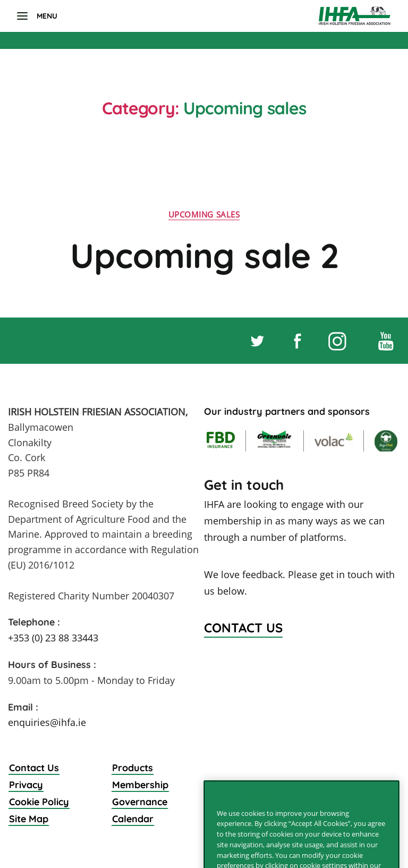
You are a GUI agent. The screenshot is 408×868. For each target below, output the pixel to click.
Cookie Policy (39, 802)
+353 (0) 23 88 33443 (53, 638)
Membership (140, 785)
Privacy (26, 785)
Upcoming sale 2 (204, 255)
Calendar (133, 819)
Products (133, 768)
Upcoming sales (204, 215)
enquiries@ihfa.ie (47, 722)
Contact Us (34, 768)
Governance (140, 802)
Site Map (29, 819)
